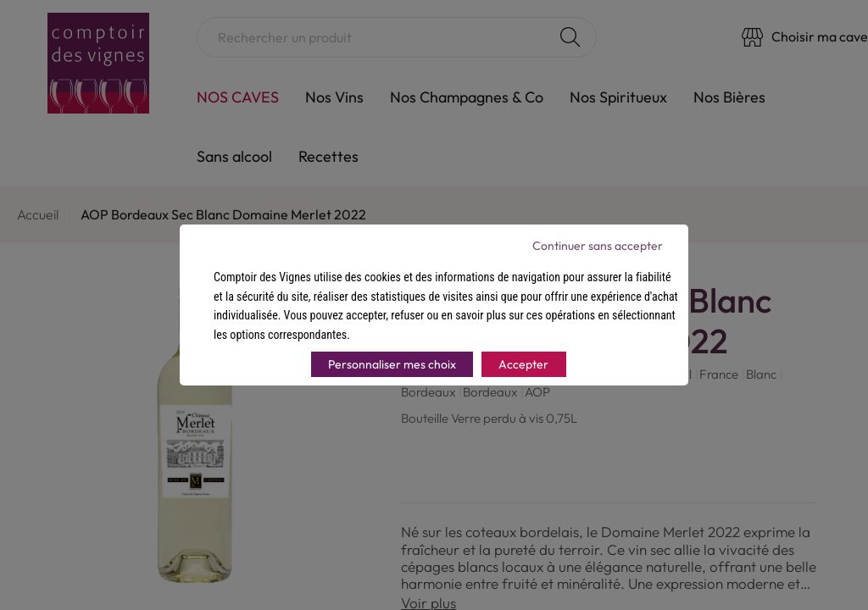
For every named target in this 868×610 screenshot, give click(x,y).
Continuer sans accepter (598, 246)
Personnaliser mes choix (392, 364)
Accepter (523, 364)
